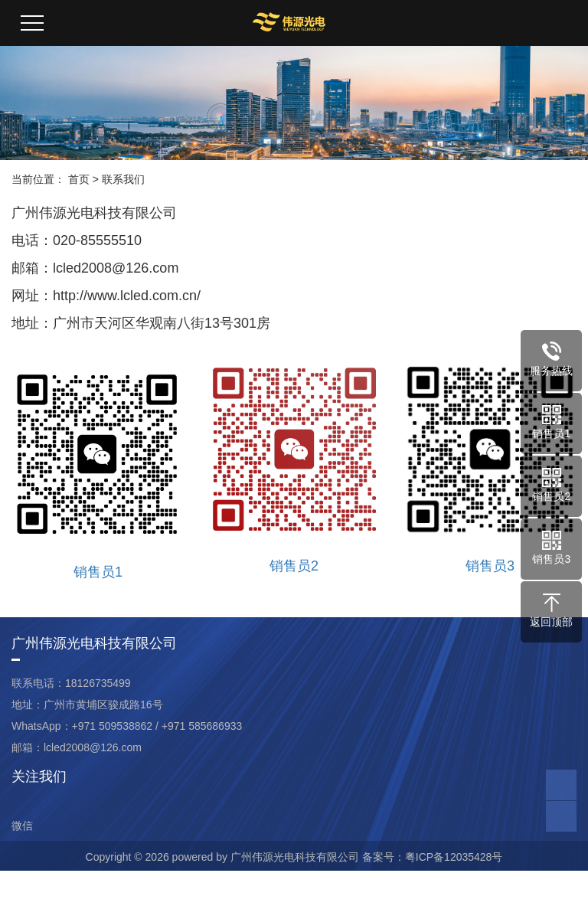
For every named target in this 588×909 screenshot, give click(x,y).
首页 (79, 179)
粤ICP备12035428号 (454, 857)
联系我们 (123, 179)
